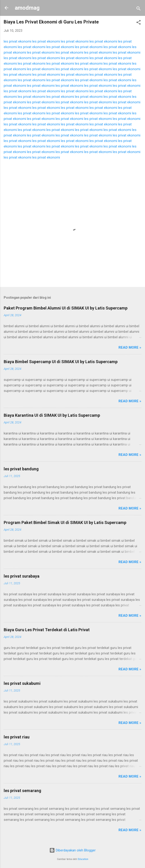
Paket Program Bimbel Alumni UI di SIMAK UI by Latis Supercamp (66, 308)
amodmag (27, 8)
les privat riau (17, 737)
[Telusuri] (139, 9)
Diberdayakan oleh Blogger (72, 850)
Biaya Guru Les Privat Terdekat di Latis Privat (47, 630)
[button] (139, 23)
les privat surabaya (22, 576)
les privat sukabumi (22, 683)
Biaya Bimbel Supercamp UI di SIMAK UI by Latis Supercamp (61, 362)
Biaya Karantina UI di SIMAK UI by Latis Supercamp (52, 415)
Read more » (130, 347)
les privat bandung (21, 469)
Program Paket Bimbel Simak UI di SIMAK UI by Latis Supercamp (65, 522)
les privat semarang (22, 791)
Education (83, 859)
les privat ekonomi (18, 41)
